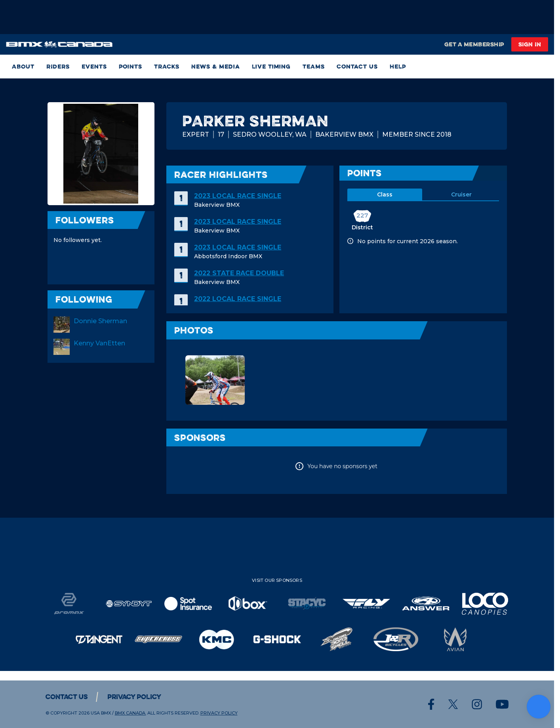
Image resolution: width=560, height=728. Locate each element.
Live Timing (271, 66)
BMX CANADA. (130, 713)
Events (94, 66)
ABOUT (23, 66)
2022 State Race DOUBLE (239, 273)
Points (130, 66)
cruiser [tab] (461, 194)
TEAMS (314, 66)
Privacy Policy (134, 697)
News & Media (216, 66)
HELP (398, 66)
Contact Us (357, 66)
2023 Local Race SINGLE (238, 196)
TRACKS (167, 66)
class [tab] (385, 194)
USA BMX (101, 713)
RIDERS (58, 66)
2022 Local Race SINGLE (238, 299)
